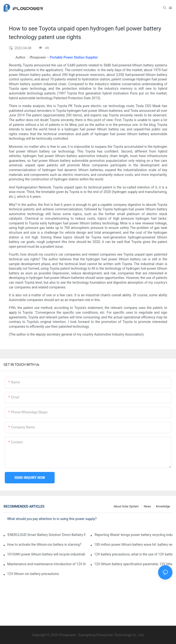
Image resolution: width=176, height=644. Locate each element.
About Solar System (126, 506)
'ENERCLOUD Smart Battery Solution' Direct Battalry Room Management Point (46, 535)
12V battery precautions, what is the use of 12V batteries (133, 554)
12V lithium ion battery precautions (33, 574)
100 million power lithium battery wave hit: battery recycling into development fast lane (133, 545)
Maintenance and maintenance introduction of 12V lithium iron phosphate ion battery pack (46, 564)
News (147, 506)
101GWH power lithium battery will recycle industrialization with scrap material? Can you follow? (46, 554)
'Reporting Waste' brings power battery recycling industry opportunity (133, 535)
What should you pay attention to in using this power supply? (52, 519)
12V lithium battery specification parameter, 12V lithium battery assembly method (133, 564)
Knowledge (163, 506)
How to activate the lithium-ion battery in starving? (44, 545)
